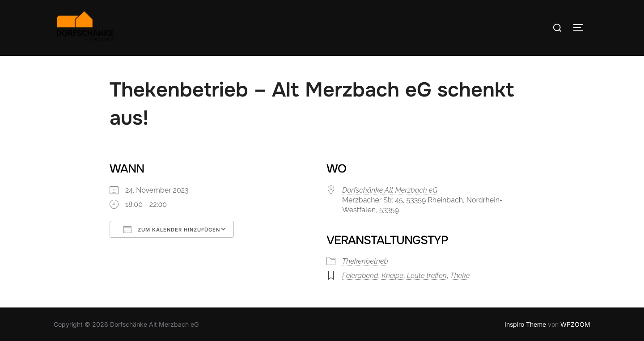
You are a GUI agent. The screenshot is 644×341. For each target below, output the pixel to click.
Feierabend (360, 276)
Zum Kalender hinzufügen (172, 229)
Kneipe (392, 276)
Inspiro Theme (525, 324)
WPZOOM (575, 324)
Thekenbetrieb (365, 261)
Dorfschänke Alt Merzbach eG (390, 190)
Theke (460, 276)
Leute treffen (427, 276)
